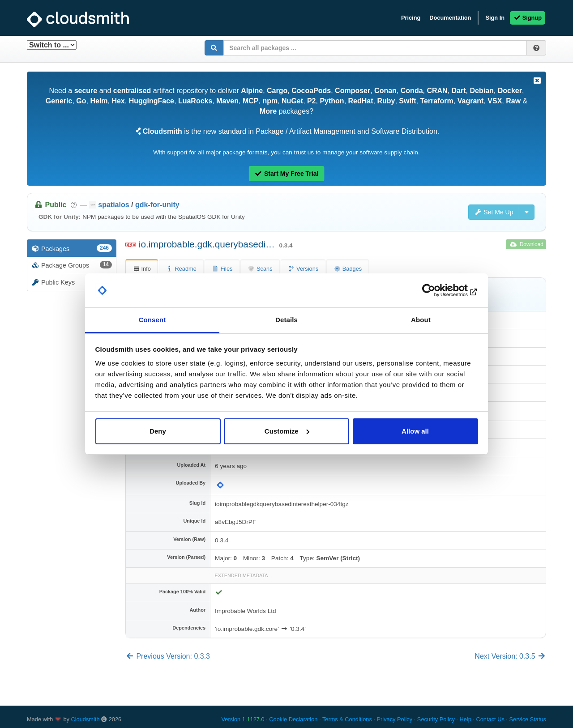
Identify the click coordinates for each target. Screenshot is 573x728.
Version (243, 719)
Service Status (528, 719)
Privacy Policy (395, 719)
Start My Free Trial (287, 174)
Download (527, 244)
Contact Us (490, 719)
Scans (260, 269)
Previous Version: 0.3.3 (168, 656)
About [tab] (421, 320)
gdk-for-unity (157, 205)
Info (142, 269)
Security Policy (436, 719)
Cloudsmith (86, 719)
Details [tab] (286, 320)
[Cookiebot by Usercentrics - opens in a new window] (439, 290)
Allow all (415, 431)
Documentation (450, 18)
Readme (181, 269)
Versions (303, 269)
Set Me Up (494, 212)
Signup (528, 18)
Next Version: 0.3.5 (510, 656)
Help (465, 719)
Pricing (411, 18)
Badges (348, 269)
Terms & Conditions (347, 719)
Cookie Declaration (293, 719)
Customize (287, 431)
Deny (158, 431)
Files (222, 269)
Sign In (495, 18)
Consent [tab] (152, 320)
